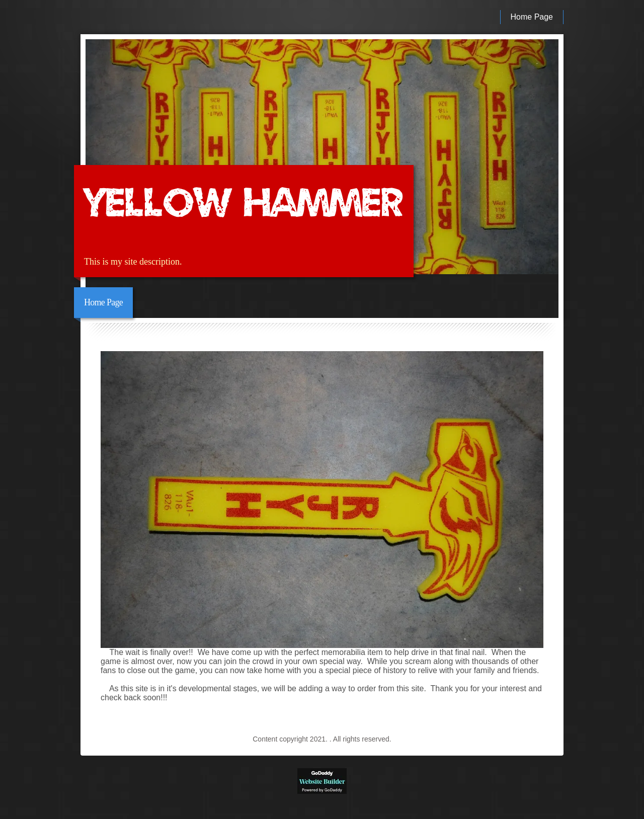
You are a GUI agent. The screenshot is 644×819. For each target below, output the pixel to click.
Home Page (532, 17)
